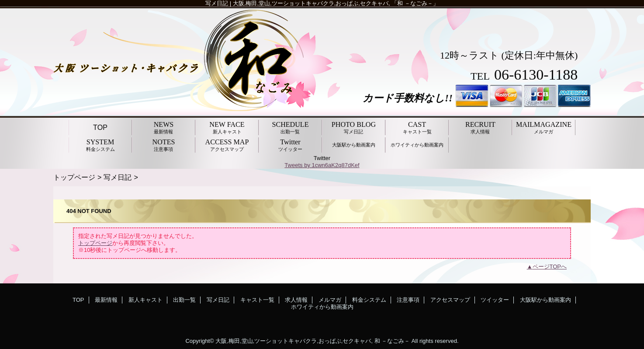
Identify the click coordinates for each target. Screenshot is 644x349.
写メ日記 (118, 177)
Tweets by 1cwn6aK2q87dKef (322, 165)
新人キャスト (145, 300)
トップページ (74, 177)
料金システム (369, 300)
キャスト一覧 (257, 300)
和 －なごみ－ (392, 341)
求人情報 (296, 300)
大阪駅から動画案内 (545, 300)
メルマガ (330, 300)
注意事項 (408, 300)
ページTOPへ (550, 267)
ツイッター (495, 300)
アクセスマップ (450, 300)
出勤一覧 (184, 300)
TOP (100, 127)
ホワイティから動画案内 (322, 307)
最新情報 (106, 300)
